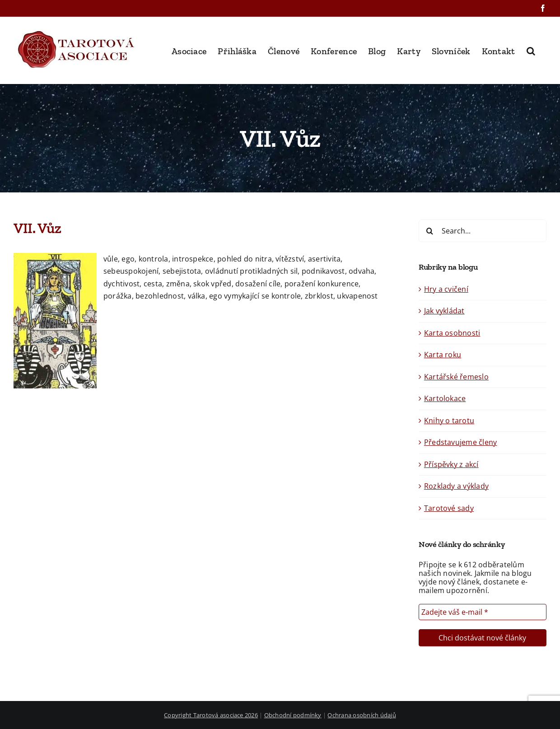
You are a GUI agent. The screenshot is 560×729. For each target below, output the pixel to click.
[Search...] (483, 231)
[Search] (430, 231)
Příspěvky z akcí (451, 464)
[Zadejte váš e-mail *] (483, 612)
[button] (531, 50)
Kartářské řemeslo (456, 377)
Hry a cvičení (446, 289)
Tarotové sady (449, 508)
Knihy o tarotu (449, 421)
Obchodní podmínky (293, 715)
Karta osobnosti (452, 333)
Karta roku (443, 355)
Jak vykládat (444, 311)
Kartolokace (445, 398)
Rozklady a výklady (456, 486)
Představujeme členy (461, 442)
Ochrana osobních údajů (362, 715)
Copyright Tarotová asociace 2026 (211, 715)
